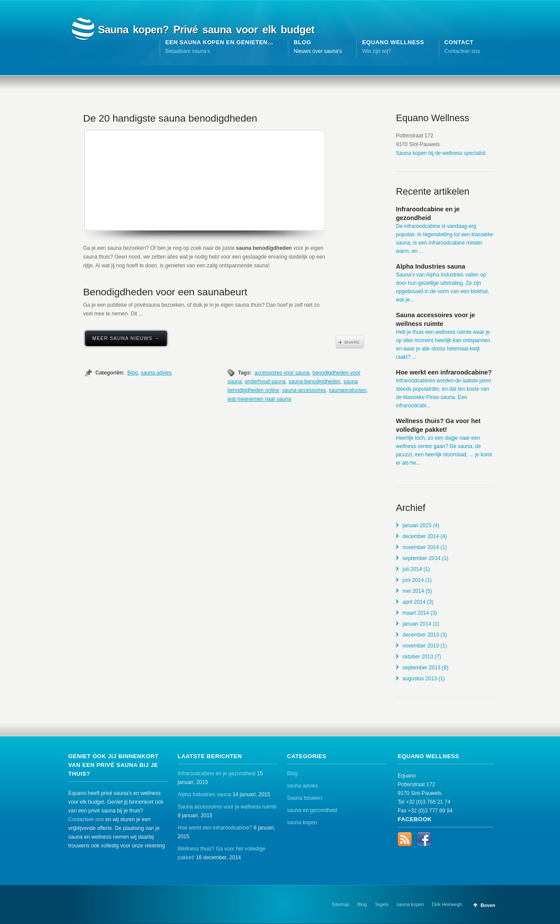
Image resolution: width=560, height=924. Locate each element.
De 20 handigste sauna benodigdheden (170, 118)
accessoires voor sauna (282, 373)
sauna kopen (302, 822)
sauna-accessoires (304, 390)
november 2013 (421, 646)
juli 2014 (412, 569)
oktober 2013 (418, 657)
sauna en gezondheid (312, 810)
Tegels (382, 904)
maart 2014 (416, 613)
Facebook (424, 839)
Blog (133, 373)
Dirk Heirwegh (447, 904)
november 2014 (421, 547)
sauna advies (156, 373)
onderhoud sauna (265, 381)
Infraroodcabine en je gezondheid (217, 773)
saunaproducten (348, 390)
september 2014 (422, 558)
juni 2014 (413, 580)
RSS (405, 839)
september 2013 (422, 668)
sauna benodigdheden (314, 381)
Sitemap (340, 904)
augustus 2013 (420, 679)
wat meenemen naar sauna (259, 399)
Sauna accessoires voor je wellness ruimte (227, 807)
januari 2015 (417, 525)
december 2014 (421, 536)
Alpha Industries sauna (430, 266)
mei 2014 (413, 591)
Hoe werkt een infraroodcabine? (444, 372)
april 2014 (414, 602)
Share (350, 342)
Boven (488, 905)
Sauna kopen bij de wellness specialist (441, 153)
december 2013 (421, 635)
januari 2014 (417, 624)
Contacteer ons (86, 819)
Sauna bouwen (304, 798)
